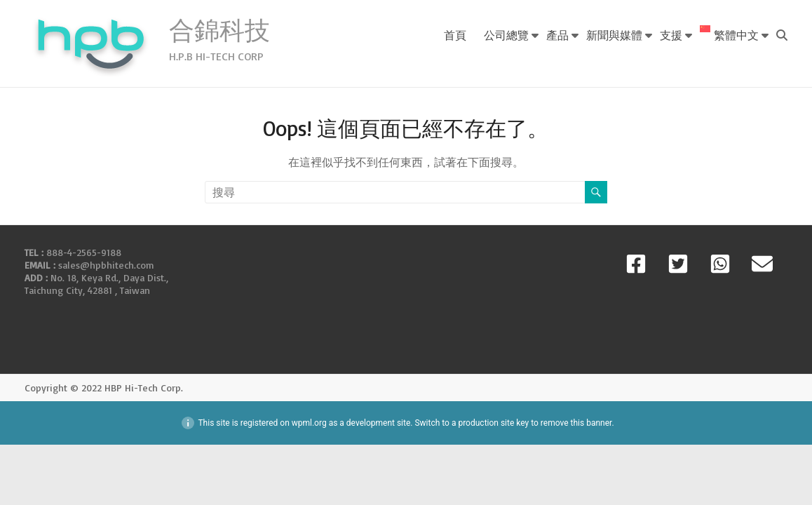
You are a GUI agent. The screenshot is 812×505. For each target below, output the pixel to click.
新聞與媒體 (614, 35)
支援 (671, 35)
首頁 (455, 35)
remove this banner (576, 423)
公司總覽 (506, 35)
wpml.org (309, 423)
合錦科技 (219, 30)
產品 (557, 35)
